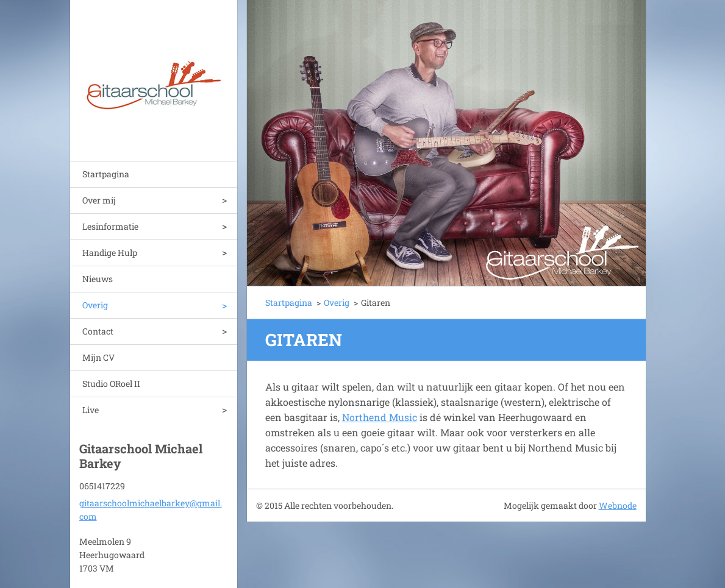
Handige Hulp (110, 253)
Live (91, 410)
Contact (98, 331)
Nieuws (98, 279)
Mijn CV (98, 357)
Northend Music (380, 417)
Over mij (99, 200)
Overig (95, 305)
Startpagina (106, 174)
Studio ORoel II (111, 384)
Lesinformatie (110, 226)
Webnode (618, 505)
